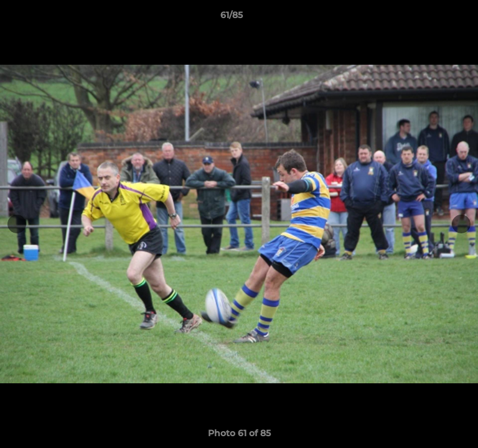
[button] (433, 18)
